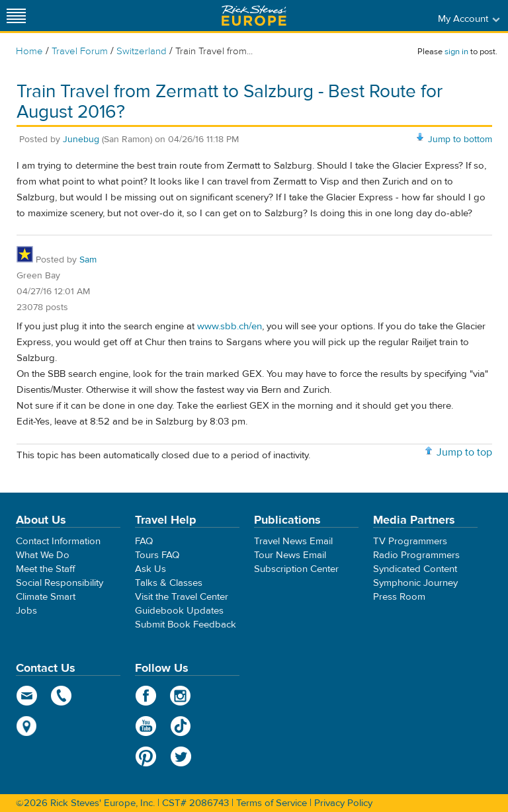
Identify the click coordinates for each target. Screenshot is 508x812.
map (27, 726)
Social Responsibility (60, 583)
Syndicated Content (415, 569)
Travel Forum (80, 51)
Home (29, 51)
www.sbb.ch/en (230, 326)
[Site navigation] (17, 16)
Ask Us (150, 569)
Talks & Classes (169, 583)
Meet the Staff (46, 569)
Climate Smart (46, 597)
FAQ (144, 541)
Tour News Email (290, 555)
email (27, 696)
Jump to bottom (460, 140)
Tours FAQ (157, 555)
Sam (88, 260)
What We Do (43, 555)
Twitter (181, 756)
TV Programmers (410, 541)
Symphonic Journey (415, 583)
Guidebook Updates (179, 611)
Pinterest (146, 756)
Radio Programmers (416, 555)
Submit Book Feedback (186, 625)
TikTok (181, 726)
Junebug (81, 140)
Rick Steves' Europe (254, 16)
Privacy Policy (343, 803)
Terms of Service (272, 803)
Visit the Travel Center (182, 597)
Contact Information (58, 541)
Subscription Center (296, 569)
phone (62, 696)
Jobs (26, 611)
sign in (456, 52)
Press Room (399, 597)
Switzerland (142, 51)
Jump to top (464, 452)
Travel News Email (293, 541)
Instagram (181, 696)
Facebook (146, 696)
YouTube (146, 726)
